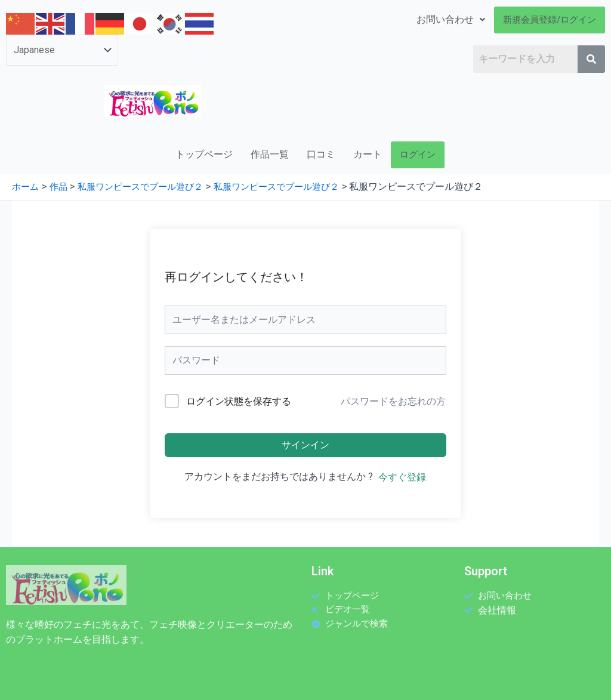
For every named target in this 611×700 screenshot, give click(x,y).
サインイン (305, 445)
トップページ (204, 154)
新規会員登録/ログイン (550, 20)
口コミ (321, 154)
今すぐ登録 (402, 477)
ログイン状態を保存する (239, 401)
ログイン (418, 155)
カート (368, 154)
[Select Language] (62, 50)
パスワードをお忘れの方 (393, 401)
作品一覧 (270, 154)
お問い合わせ (451, 19)
